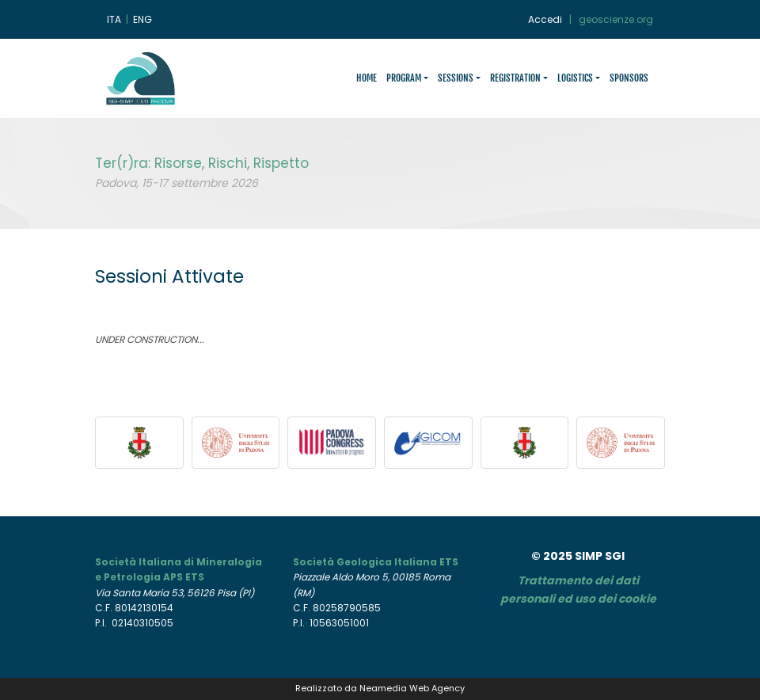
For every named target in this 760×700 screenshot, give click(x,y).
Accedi (545, 19)
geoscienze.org (616, 19)
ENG (142, 19)
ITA (114, 19)
